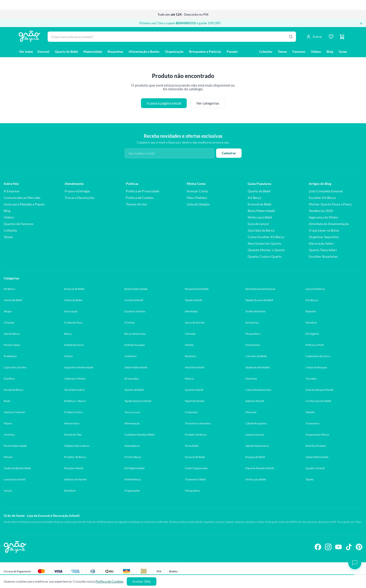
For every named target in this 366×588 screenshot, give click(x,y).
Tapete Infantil (194, 300)
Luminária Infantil (15, 479)
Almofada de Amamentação (329, 224)
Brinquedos (132, 379)
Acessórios (252, 322)
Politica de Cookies (109, 581)
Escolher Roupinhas (323, 256)
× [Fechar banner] (361, 23)
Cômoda (190, 334)
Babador (311, 311)
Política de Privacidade (143, 191)
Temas (282, 51)
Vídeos (316, 51)
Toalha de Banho (255, 311)
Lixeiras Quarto (255, 435)
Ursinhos (9, 435)
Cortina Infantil (134, 300)
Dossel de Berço (14, 390)
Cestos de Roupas (316, 367)
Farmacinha (253, 345)
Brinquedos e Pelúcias (205, 51)
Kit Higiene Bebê (134, 468)
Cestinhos (130, 356)
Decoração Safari (321, 243)
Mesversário (72, 423)
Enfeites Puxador (135, 345)
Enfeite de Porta (74, 345)
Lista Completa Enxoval (326, 191)
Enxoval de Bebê (259, 204)
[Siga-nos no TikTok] (349, 547)
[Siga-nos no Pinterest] (359, 547)
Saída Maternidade (136, 367)
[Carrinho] (342, 37)
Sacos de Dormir (195, 322)
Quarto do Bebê (66, 51)
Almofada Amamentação (260, 289)
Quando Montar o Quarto (266, 250)
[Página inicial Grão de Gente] (29, 36)
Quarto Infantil (194, 390)
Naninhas (251, 379)
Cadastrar (229, 153)
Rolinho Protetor (316, 446)
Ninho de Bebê (73, 300)
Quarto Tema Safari (323, 250)
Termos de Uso (136, 204)
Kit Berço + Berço (75, 401)
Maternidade (93, 51)
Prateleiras (10, 356)
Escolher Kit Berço (322, 198)
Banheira (190, 356)
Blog (330, 51)
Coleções (266, 51)
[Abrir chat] (355, 563)
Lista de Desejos (198, 204)
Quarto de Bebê (259, 191)
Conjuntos (191, 412)
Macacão (251, 412)
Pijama (8, 423)
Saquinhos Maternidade (79, 367)
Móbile (189, 345)
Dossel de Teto (73, 435)
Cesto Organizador (197, 468)
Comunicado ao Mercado (22, 198)
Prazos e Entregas (77, 191)
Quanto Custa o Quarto (265, 256)
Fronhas (130, 322)
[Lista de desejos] (331, 37)
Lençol (8, 491)
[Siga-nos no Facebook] (318, 547)
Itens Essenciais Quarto (264, 243)
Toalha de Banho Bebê (17, 468)
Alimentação (132, 423)
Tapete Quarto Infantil (138, 401)
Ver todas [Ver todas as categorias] (26, 51)
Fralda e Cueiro (74, 412)
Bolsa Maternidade (261, 211)
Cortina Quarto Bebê (318, 401)
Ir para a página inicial (164, 103)
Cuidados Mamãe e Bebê (139, 435)
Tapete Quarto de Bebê (259, 300)
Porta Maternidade (15, 446)
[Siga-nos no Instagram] (328, 547)
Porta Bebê (192, 446)
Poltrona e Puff (315, 345)
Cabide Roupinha (256, 423)
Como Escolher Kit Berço (266, 237)
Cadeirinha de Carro (318, 356)
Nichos (69, 356)
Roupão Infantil (74, 468)
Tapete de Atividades (258, 367)
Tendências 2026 (321, 211)
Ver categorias (208, 103)
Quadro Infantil (315, 468)
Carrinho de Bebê (256, 356)
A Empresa (12, 191)
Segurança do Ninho (323, 217)
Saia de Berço (12, 334)
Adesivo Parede (255, 401)
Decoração (71, 311)
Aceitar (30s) (142, 581)
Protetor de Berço (196, 435)
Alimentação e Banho (144, 51)
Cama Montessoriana (258, 390)
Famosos (299, 51)
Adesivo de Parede (75, 479)
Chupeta (9, 322)
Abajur (8, 311)
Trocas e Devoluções (79, 198)
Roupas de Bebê (255, 457)
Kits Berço (312, 300)
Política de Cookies (140, 198)
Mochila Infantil (195, 367)
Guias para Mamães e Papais (24, 204)
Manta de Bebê (13, 300)
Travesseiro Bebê (195, 479)
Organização (174, 51)
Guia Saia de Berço (261, 230)
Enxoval (43, 51)
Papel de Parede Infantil (260, 468)
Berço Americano (135, 334)
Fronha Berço (133, 457)
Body (7, 401)
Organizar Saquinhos (324, 237)
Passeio (232, 51)
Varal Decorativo (74, 390)
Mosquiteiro (253, 334)
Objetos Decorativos (77, 446)
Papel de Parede (195, 401)
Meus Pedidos (197, 198)
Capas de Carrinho (15, 367)
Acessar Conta (197, 191)
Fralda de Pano (73, 322)
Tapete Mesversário (257, 446)
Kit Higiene (312, 334)
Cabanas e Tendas (75, 379)
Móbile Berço (133, 479)
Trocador (311, 379)
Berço (68, 334)
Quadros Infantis (135, 311)
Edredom (311, 322)
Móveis (8, 457)
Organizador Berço (317, 435)
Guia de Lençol (258, 224)
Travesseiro (313, 423)
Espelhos (9, 379)
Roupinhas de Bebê (197, 289)
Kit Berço (255, 198)
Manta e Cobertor (15, 412)
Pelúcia (189, 379)
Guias (343, 51)
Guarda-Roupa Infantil (319, 390)
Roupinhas (115, 51)
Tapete (310, 479)
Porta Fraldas (12, 345)
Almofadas (191, 311)
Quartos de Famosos (19, 224)
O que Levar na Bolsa (324, 230)
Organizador (132, 491)
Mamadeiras (132, 446)
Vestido (310, 412)
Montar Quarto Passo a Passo (330, 204)
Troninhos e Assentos (198, 423)
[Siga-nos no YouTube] (338, 547)
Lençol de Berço (315, 289)
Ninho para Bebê (260, 217)
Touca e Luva (132, 412)
